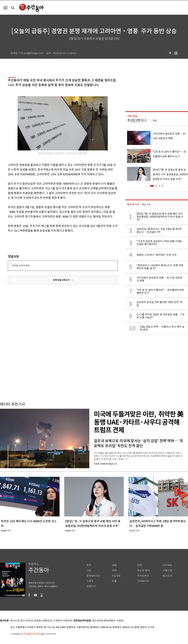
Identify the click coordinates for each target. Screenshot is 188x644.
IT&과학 (116, 576)
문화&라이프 (93, 576)
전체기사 (91, 586)
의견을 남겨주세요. (21, 266)
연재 (140, 565)
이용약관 (68, 621)
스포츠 (90, 581)
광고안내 (167, 576)
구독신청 (167, 571)
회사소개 (15, 621)
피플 (114, 581)
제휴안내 (47, 621)
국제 (114, 571)
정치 (89, 565)
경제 (114, 565)
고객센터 (57, 621)
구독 (155, 121)
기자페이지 (143, 581)
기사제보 (167, 565)
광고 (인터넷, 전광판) (31, 621)
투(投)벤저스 (137, 120)
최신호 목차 (143, 571)
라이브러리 (143, 576)
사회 (89, 571)
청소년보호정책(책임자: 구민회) (108, 621)
